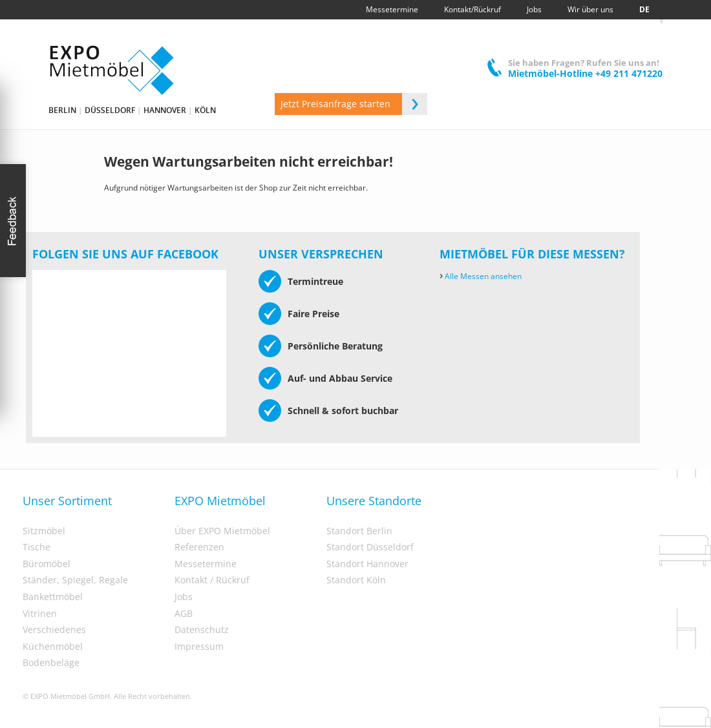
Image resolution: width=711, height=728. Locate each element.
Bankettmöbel (53, 597)
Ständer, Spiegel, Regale (75, 580)
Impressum (199, 647)
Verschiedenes (54, 630)
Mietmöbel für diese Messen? (532, 254)
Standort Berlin (359, 531)
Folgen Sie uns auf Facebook (125, 254)
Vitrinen (40, 614)
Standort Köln (356, 580)
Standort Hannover (367, 564)
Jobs (184, 597)
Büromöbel (47, 564)
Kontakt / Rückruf (212, 580)
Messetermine (206, 564)
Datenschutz (202, 630)
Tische (37, 547)
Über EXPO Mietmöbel (222, 531)
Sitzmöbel (44, 531)
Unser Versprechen (321, 254)
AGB (184, 614)
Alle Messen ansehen (481, 276)
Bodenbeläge (51, 663)
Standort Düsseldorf (370, 547)
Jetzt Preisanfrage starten (354, 104)
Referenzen (199, 547)
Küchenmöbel (53, 647)
